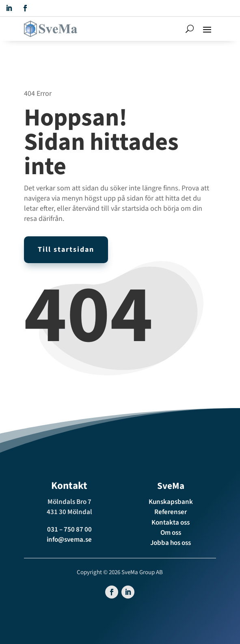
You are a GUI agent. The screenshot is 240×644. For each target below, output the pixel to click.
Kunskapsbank (171, 502)
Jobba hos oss (171, 543)
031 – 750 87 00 (69, 529)
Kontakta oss (171, 523)
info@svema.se (69, 540)
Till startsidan (66, 250)
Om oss (171, 533)
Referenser (171, 512)
